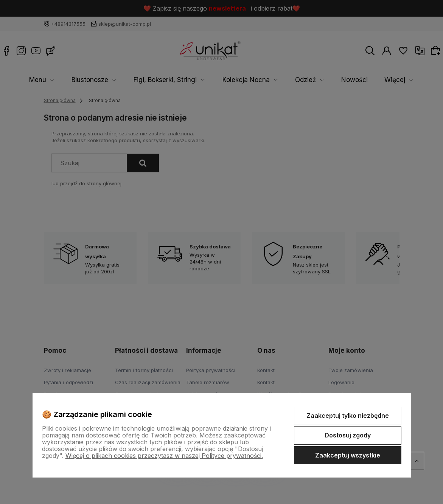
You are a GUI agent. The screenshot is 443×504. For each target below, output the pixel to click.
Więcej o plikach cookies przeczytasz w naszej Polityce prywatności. (164, 456)
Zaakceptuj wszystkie (348, 455)
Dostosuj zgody (348, 435)
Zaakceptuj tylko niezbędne (348, 416)
